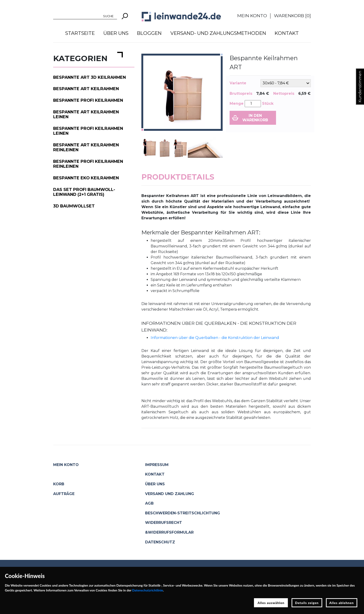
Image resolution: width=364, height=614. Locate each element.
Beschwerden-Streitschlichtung (183, 513)
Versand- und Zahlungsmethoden (218, 33)
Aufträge (64, 494)
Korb (59, 484)
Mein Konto (252, 16)
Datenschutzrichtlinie (148, 590)
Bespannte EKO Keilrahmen (86, 178)
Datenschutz (160, 542)
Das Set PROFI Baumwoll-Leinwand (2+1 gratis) (84, 192)
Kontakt (287, 33)
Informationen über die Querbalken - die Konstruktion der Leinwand (215, 338)
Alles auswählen (271, 603)
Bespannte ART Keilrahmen (86, 89)
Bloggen (149, 33)
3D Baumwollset (74, 206)
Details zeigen (307, 603)
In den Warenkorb (255, 118)
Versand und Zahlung (170, 494)
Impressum (157, 465)
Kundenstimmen (360, 87)
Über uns (116, 33)
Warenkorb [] (292, 16)
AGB (149, 503)
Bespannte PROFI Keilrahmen (88, 100)
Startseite (80, 33)
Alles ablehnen (342, 603)
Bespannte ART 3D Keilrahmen (89, 77)
